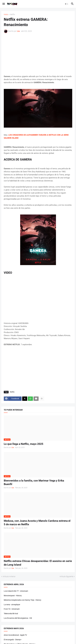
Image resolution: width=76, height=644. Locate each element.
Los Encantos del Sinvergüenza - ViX (18, 618)
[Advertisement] (38, 54)
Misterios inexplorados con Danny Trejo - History (22, 600)
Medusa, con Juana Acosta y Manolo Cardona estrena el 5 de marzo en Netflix (37, 523)
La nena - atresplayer (12, 605)
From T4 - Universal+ (12, 609)
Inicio (6, 14)
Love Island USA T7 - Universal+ (16, 591)
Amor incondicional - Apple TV (15, 635)
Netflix (12, 14)
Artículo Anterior (9, 576)
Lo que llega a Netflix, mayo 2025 (24, 444)
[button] (3, 4)
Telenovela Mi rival (11, 614)
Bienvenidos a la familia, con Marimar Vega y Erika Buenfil (34, 482)
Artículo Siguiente (66, 576)
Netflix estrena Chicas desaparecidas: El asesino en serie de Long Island (38, 563)
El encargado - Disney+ (13, 640)
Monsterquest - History (13, 596)
